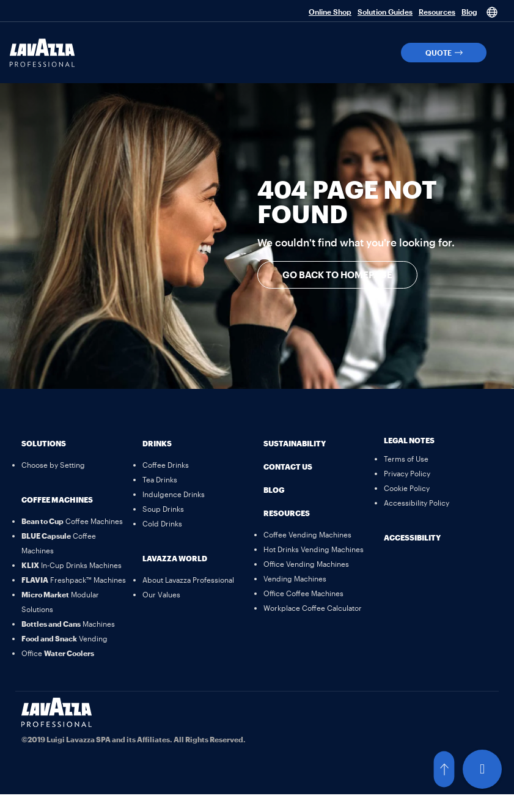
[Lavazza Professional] (42, 53)
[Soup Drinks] (163, 509)
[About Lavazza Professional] (188, 580)
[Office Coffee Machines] (303, 593)
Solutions (44, 443)
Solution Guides (385, 12)
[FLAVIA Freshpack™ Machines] (74, 580)
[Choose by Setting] (53, 465)
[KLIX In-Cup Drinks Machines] (72, 565)
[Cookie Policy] (407, 488)
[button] (444, 53)
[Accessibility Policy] (417, 503)
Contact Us (288, 467)
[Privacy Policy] (407, 473)
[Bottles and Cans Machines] (68, 624)
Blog (469, 12)
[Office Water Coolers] (58, 653)
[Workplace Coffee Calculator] (313, 608)
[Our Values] (161, 594)
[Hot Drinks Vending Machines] (314, 549)
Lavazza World (175, 558)
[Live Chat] (482, 769)
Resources (437, 12)
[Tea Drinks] (160, 479)
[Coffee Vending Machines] (307, 534)
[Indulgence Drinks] (174, 494)
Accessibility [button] (412, 537)
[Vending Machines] (295, 578)
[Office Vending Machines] (306, 564)
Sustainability (295, 443)
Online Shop (330, 12)
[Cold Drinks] (162, 523)
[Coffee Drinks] (166, 465)
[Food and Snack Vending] (64, 638)
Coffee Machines (57, 500)
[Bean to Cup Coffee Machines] (72, 521)
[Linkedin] (279, 713)
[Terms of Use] (406, 459)
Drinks (157, 443)
